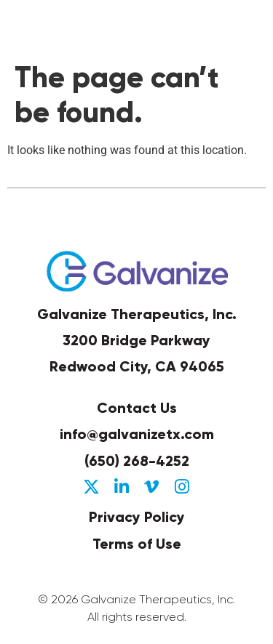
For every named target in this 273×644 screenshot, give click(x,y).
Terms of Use (137, 544)
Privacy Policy (137, 517)
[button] (250, 28)
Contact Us (137, 408)
